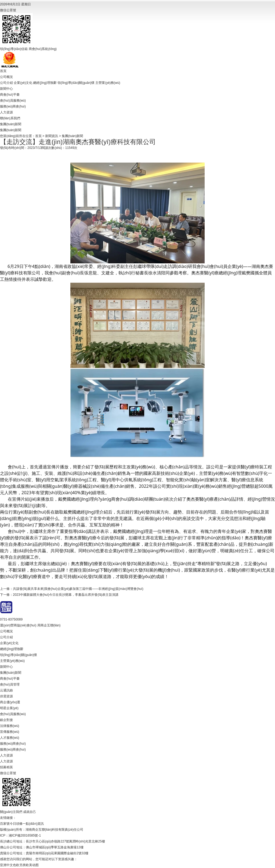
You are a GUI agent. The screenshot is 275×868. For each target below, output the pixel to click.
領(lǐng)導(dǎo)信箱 (14, 49)
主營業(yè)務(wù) (108, 83)
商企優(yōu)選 (10, 702)
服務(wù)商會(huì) (13, 106)
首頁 (3, 71)
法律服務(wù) (10, 726)
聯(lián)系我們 (10, 118)
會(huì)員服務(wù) (13, 101)
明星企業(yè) (9, 708)
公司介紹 (6, 83)
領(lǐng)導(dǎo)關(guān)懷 (76, 83)
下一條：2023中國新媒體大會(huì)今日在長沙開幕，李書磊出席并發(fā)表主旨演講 (59, 595)
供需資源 (6, 696)
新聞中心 (6, 89)
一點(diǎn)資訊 (33, 824)
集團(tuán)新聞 (11, 124)
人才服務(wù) (10, 738)
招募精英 (6, 767)
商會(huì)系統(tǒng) (43, 49)
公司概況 (6, 77)
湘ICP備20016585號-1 (25, 835)
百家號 (5, 824)
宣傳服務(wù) (10, 732)
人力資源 (6, 112)
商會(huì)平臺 (10, 95)
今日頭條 (16, 824)
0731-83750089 (11, 619)
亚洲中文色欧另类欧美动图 (19, 865)
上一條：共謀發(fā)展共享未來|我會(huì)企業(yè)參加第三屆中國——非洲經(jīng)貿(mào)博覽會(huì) (72, 589)
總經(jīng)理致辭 (45, 83)
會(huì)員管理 (10, 684)
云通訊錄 (6, 690)
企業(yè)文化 (23, 83)
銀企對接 (6, 720)
